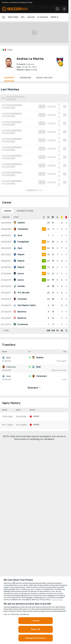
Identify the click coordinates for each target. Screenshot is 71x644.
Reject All (35, 629)
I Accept (36, 621)
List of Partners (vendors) (16, 614)
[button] (57, 9)
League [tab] (7, 211)
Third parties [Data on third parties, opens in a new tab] (57, 600)
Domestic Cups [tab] (25, 211)
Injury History (44, 78)
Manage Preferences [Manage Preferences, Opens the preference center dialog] (35, 638)
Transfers (25, 78)
